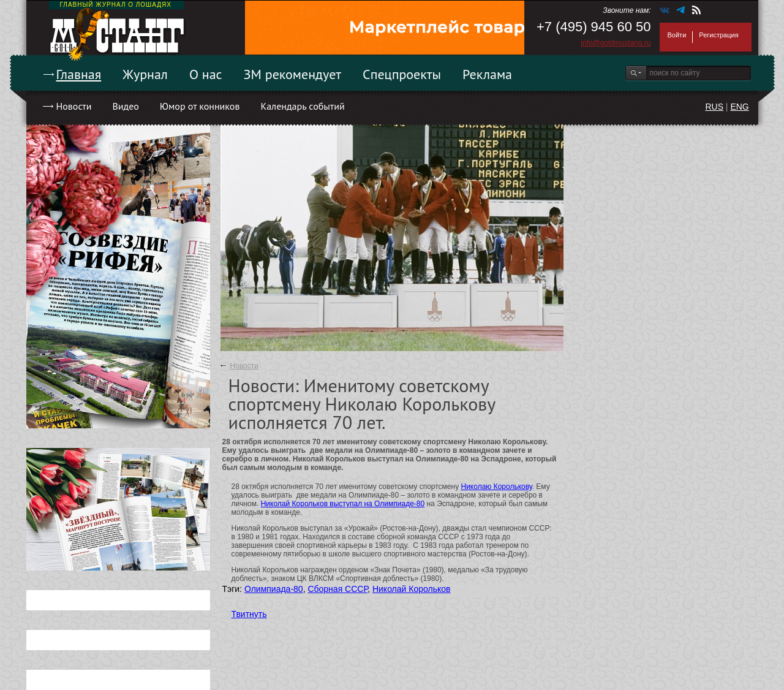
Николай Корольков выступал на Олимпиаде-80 (343, 504)
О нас (206, 74)
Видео (125, 106)
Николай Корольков (412, 589)
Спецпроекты (402, 74)
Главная (79, 74)
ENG (739, 107)
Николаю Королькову (496, 487)
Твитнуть (249, 614)
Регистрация (718, 35)
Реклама (487, 74)
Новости (74, 106)
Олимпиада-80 (274, 589)
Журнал (145, 74)
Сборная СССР (337, 589)
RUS (714, 107)
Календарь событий (302, 106)
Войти (677, 35)
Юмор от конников (200, 106)
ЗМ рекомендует (293, 74)
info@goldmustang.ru (616, 43)
